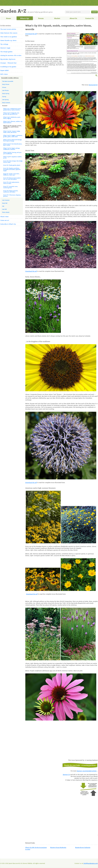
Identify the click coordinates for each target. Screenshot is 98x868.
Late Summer (6, 200)
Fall (3, 206)
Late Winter (5, 90)
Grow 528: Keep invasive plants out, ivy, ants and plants (12, 178)
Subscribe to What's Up (8, 224)
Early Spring (6, 93)
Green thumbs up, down (8, 40)
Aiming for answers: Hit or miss (11, 55)
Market (57, 18)
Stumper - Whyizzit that (8, 63)
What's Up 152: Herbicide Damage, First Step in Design (13, 140)
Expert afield (4, 70)
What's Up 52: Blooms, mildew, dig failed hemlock (13, 122)
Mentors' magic (5, 48)
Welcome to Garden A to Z (27, 11)
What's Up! (25, 18)
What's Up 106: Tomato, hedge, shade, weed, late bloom (12, 132)
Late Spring (5, 99)
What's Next (4, 216)
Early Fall (5, 203)
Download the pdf (31, 34)
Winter (4, 87)
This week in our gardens (9, 37)
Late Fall (4, 209)
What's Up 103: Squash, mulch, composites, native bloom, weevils (12, 127)
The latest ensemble (8, 81)
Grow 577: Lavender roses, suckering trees (11, 187)
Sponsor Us (66, 774)
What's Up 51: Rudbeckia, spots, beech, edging (12, 118)
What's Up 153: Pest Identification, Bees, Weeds (13, 144)
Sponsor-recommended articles (87, 771)
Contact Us (90, 18)
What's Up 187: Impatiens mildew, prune (13, 157)
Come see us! (5, 220)
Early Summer (6, 102)
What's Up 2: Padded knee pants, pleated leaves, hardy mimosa (12, 109)
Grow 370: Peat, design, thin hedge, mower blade (13, 161)
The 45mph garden (6, 52)
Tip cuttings (4, 44)
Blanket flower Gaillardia (83, 847)
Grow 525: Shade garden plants (12, 165)
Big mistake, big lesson (8, 59)
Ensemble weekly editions (10, 78)
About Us (73, 18)
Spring (4, 96)
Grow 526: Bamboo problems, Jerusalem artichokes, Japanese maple (12, 169)
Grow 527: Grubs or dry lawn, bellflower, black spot (11, 174)
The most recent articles (8, 29)
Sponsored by (93, 85)
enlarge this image (97, 75)
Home (9, 18)
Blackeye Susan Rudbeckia (58, 847)
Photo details (6, 212)
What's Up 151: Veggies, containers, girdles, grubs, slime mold (13, 136)
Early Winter (6, 84)
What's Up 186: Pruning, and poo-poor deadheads (13, 153)
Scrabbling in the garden (8, 67)
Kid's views (4, 74)
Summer (5, 106)
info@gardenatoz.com (91, 863)
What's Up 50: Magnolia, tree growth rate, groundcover (11, 113)
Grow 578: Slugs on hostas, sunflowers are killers (11, 191)
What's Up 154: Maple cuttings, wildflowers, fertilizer (12, 149)
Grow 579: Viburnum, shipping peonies (12, 195)
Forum (41, 18)
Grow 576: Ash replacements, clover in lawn (11, 183)
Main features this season (9, 33)
